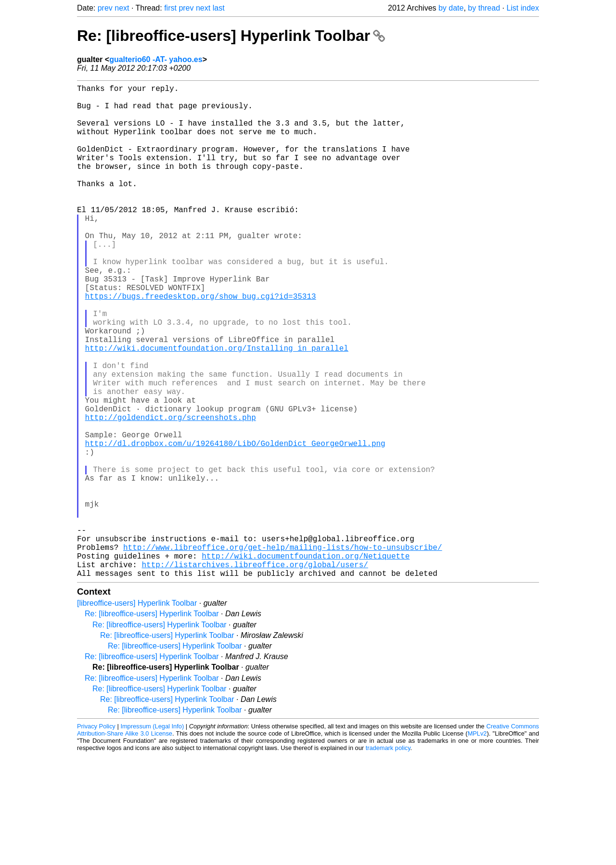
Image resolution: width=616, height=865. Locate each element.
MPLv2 (477, 843)
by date (451, 8)
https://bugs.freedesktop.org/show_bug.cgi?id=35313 (201, 344)
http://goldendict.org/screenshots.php (171, 492)
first (170, 8)
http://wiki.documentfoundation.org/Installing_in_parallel (217, 407)
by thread (484, 8)
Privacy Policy (96, 836)
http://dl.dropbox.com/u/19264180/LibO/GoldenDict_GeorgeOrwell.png (235, 524)
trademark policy (388, 858)
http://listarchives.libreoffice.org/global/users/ (255, 672)
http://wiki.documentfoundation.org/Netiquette (306, 661)
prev (105, 8)
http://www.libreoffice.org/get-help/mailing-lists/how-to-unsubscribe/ (282, 651)
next (122, 8)
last (219, 8)
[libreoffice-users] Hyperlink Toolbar (137, 713)
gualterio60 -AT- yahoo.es (156, 59)
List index (523, 8)
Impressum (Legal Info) (152, 836)
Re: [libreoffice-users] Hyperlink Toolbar (231, 36)
